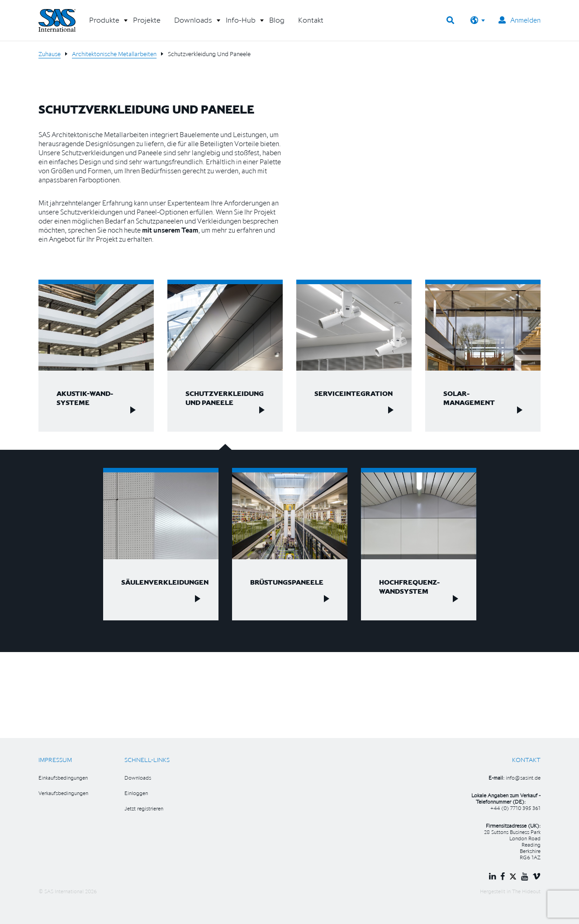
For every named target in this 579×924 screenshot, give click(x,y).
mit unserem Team (170, 230)
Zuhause (50, 54)
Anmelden (520, 20)
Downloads (138, 778)
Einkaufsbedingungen (63, 778)
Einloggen (136, 793)
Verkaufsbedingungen (63, 793)
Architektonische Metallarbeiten (114, 54)
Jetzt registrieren (144, 808)
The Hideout (526, 891)
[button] (104, 24)
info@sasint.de (523, 778)
